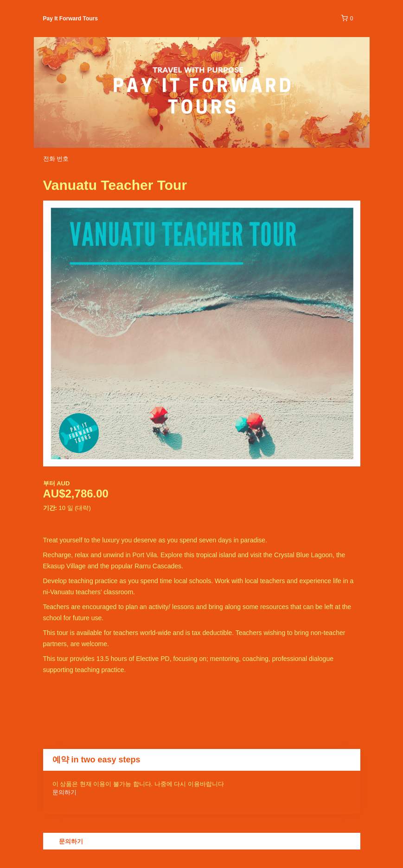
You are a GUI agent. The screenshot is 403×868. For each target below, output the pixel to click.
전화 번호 (56, 159)
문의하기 (64, 792)
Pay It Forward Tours (70, 19)
